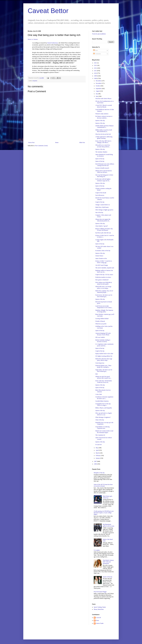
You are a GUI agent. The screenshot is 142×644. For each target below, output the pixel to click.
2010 (96, 73)
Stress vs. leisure (33, 39)
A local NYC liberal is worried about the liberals (104, 106)
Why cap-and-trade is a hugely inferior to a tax (104, 414)
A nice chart (99, 394)
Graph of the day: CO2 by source (104, 275)
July (97, 94)
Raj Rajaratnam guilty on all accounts (109, 525)
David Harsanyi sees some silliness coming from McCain (105, 165)
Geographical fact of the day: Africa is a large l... (103, 405)
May (97, 448)
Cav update (97, 550)
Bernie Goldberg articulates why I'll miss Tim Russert (104, 229)
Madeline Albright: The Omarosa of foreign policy (104, 311)
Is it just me (99, 445)
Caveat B (98, 618)
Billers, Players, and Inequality (104, 408)
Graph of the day (100, 202)
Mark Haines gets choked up (108, 497)
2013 (96, 65)
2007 (96, 461)
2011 (96, 71)
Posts (96, 50)
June (97, 96)
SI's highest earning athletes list (104, 356)
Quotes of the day (100, 121)
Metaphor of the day (99, 473)
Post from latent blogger (100, 592)
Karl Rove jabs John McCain (103, 233)
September (99, 89)
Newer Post (31, 143)
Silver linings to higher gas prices (104, 210)
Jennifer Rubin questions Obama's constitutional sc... (105, 127)
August (98, 91)
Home (57, 143)
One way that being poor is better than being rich (104, 176)
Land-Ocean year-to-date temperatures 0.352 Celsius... (104, 307)
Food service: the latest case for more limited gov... (104, 296)
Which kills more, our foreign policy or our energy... (103, 287)
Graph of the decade (101, 193)
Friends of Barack (100, 321)
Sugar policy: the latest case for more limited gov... (104, 371)
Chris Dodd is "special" (102, 226)
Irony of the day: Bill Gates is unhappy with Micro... (103, 142)
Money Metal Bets (99, 609)
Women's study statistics (102, 114)
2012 (96, 68)
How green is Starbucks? (102, 280)
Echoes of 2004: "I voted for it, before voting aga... (104, 262)
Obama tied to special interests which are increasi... (104, 171)
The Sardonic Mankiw (101, 152)
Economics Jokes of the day (103, 251)
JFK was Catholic (100, 337)
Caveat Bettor (48, 11)
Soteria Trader (100, 623)
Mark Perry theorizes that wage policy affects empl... (104, 360)
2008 (96, 78)
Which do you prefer (101, 324)
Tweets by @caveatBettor (99, 34)
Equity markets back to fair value (104, 354)
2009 (96, 76)
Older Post (82, 143)
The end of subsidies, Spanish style (105, 268)
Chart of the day (100, 420)
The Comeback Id (100, 435)
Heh (97, 374)
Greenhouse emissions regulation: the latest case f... (104, 398)
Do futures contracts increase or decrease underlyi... (104, 117)
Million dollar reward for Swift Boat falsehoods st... (104, 131)
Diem (97, 620)
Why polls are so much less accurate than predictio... (103, 146)
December (99, 81)
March (98, 453)
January (98, 458)
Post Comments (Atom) (41, 146)
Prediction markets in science (103, 277)
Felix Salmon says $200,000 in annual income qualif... (104, 283)
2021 (96, 63)
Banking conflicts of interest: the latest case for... (104, 271)
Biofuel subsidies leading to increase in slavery (103, 341)
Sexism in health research (102, 168)
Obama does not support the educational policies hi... (103, 220)
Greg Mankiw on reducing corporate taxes (102, 428)
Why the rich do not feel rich (103, 134)
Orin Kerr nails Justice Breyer (103, 99)
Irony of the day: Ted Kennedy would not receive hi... (104, 382)
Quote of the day (100, 159)
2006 (96, 464)
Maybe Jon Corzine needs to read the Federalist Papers (104, 432)
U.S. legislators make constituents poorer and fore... (104, 345)
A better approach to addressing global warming (104, 138)
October (98, 86)
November (99, 83)
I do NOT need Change (102, 265)
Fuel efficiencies (100, 195)
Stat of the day (99, 212)
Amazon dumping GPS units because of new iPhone (103, 334)
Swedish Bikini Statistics (102, 401)
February (98, 456)
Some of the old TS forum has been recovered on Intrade (103, 485)
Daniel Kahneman (53, 43)
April (97, 450)
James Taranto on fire (101, 258)
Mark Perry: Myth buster (102, 207)
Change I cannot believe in (103, 205)
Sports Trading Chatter (100, 607)
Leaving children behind (102, 319)
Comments (97, 54)
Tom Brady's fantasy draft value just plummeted (108, 562)
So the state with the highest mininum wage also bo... (103, 180)
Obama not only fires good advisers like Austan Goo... (103, 377)
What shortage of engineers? (103, 417)
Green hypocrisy (100, 363)
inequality (35, 81)
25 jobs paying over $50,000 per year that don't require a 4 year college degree (104, 513)
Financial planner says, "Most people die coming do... (103, 366)
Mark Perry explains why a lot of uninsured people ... (104, 292)
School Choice (99, 256)
